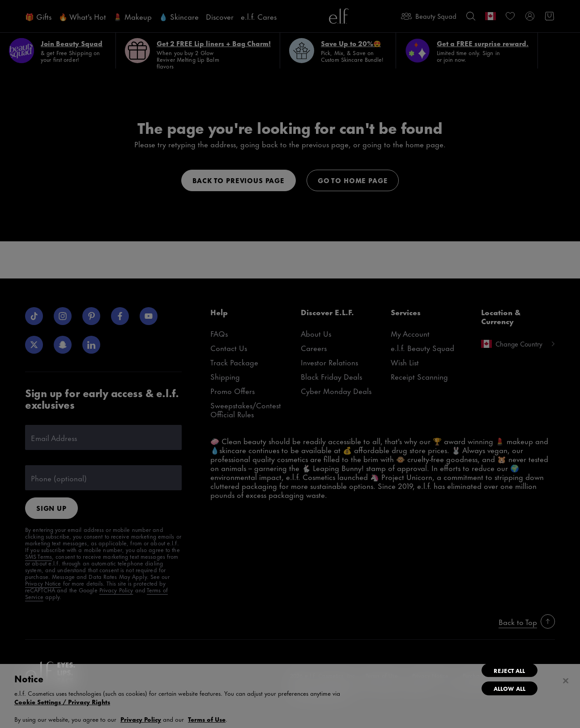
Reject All (509, 670)
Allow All (510, 688)
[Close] (566, 681)
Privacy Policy (141, 719)
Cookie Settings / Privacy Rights (62, 702)
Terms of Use (207, 719)
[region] (290, 696)
